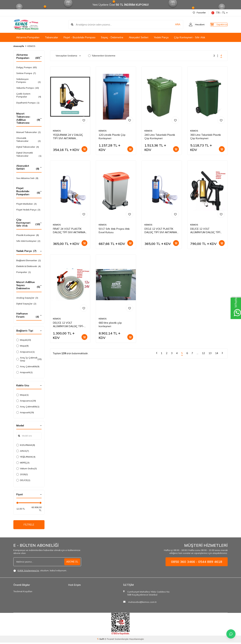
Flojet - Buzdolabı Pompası (79, 37)
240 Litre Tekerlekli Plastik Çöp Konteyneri (160, 137)
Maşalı (24, 340)
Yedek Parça (161, 37)
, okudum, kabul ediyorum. (40, 572)
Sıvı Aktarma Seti (27, 178)
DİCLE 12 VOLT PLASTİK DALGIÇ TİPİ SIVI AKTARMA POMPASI (161, 231)
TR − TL (219, 13)
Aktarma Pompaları (28, 37)
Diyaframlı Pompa (28, 103)
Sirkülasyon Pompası (29, 81)
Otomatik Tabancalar (29, 140)
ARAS (23, 451)
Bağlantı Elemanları (29, 260)
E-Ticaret (109, 640)
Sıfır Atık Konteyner (28, 241)
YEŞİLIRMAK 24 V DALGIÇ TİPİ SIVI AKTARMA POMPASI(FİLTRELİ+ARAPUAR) (70, 137)
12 (203, 353)
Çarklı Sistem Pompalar (29, 95)
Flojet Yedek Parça (28, 210)
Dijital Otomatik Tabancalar (29, 154)
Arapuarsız (25, 352)
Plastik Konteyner (28, 235)
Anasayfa (19, 46)
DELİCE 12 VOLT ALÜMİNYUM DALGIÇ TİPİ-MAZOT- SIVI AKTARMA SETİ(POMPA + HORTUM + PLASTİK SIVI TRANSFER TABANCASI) (69, 325)
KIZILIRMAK (26, 445)
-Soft (101, 640)
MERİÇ (23, 463)
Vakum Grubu (27, 469)
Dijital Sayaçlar (26, 304)
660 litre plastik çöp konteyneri (110, 324)
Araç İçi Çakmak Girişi (29, 359)
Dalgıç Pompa (27, 67)
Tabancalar (51, 37)
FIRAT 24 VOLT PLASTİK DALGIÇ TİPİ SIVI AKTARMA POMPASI (69, 231)
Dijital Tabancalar (28, 147)
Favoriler (199, 13)
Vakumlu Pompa (28, 88)
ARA (170, 25)
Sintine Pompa (26, 73)
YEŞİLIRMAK (26, 457)
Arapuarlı (24, 372)
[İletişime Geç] (231, 634)
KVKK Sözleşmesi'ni (28, 572)
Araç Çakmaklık (28, 367)
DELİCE (23, 480)
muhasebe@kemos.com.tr (142, 603)
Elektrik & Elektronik (28, 266)
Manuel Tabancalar (28, 132)
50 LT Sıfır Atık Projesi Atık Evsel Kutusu (114, 231)
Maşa (22, 346)
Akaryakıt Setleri (139, 37)
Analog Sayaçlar (27, 298)
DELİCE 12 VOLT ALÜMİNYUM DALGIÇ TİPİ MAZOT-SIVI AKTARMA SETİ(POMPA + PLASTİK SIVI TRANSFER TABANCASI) (207, 231)
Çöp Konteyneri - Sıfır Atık (190, 37)
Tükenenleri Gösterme (102, 56)
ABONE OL (72, 563)
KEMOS (57, 131)
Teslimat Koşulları (23, 593)
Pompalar (24, 272)
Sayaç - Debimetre (112, 37)
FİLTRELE (29, 525)
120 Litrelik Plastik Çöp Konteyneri (112, 137)
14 (217, 353)
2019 (22, 474)
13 (210, 353)
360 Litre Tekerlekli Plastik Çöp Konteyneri (206, 137)
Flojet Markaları (26, 204)
